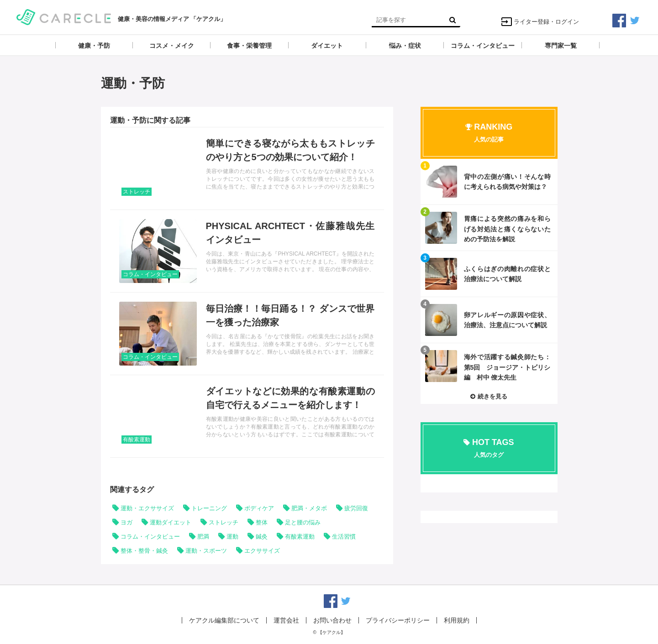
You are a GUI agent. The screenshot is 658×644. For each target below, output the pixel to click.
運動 (232, 537)
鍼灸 (262, 537)
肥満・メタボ (309, 508)
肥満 (203, 537)
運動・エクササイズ (147, 508)
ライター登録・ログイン (540, 22)
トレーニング (209, 508)
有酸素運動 (137, 440)
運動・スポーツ (206, 551)
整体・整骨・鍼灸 (144, 551)
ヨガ (126, 522)
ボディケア (259, 508)
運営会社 (286, 620)
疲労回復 (356, 508)
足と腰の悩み (303, 522)
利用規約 (457, 620)
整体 (262, 522)
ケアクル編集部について (224, 620)
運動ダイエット (171, 522)
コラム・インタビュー (150, 274)
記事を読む (247, 168)
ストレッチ (137, 192)
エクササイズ (262, 551)
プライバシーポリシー (398, 620)
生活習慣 (344, 537)
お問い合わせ (332, 620)
